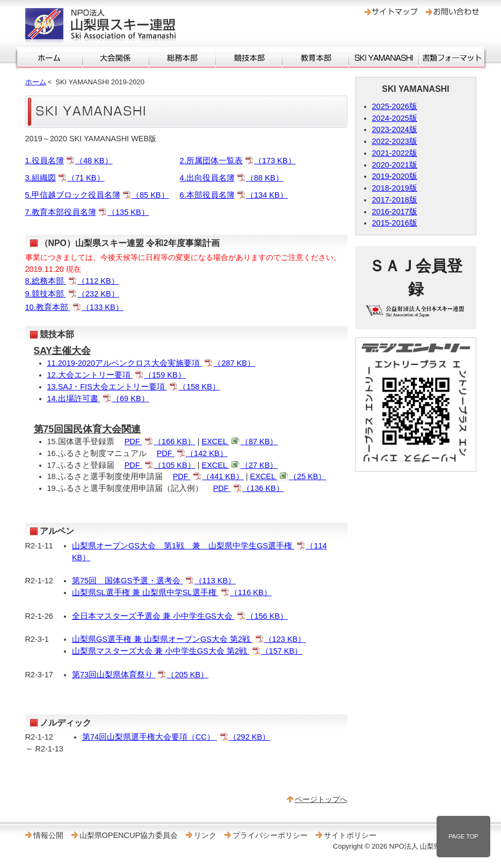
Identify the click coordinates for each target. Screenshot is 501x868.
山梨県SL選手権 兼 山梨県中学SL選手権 (172, 592)
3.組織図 (65, 178)
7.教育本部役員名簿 (87, 212)
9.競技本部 (72, 294)
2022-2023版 (395, 141)
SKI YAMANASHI (384, 58)
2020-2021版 (395, 165)
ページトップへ (321, 799)
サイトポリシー (350, 835)
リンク (205, 835)
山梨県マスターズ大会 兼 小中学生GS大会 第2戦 (187, 651)
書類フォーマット (452, 58)
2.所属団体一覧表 (238, 161)
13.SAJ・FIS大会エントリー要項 (134, 387)
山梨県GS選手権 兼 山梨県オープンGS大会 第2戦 (189, 639)
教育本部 (315, 58)
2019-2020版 (395, 176)
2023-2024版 (395, 129)
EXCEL (240, 442)
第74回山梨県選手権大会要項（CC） (176, 737)
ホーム (50, 58)
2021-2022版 (395, 153)
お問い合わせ (452, 12)
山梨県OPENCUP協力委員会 (129, 835)
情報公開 (48, 835)
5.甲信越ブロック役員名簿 (97, 195)
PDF (160, 442)
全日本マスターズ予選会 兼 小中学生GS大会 (180, 616)
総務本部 (182, 58)
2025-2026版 (395, 106)
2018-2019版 (395, 188)
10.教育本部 (74, 307)
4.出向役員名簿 (232, 178)
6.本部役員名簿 (234, 195)
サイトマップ (391, 12)
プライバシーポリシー (270, 835)
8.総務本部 (72, 281)
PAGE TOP (463, 836)
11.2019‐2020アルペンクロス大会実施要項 (151, 363)
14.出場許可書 (98, 399)
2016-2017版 (395, 212)
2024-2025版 (395, 118)
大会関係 (116, 58)
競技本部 (249, 58)
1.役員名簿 (69, 161)
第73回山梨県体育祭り (140, 675)
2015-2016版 (395, 223)
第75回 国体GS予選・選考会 (154, 581)
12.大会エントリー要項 (117, 375)
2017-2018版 (395, 200)
